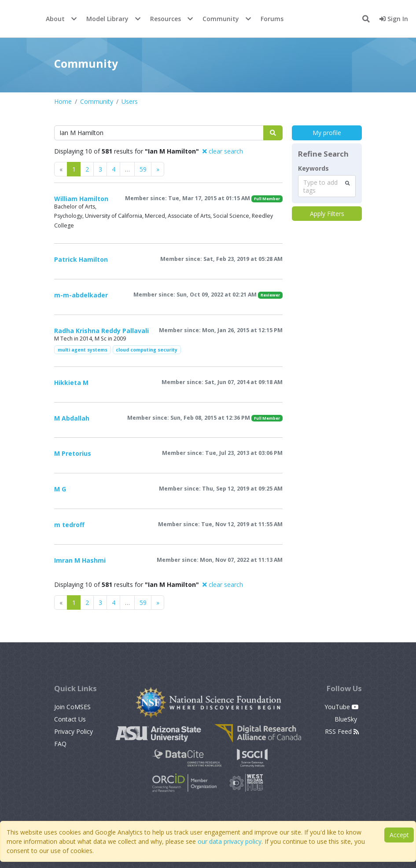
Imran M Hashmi (80, 560)
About (55, 19)
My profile (327, 133)
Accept (399, 835)
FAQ (60, 744)
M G (60, 489)
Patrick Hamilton (81, 259)
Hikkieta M (71, 383)
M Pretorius (73, 453)
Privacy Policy (74, 731)
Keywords (313, 168)
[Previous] (158, 169)
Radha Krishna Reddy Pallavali (101, 331)
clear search (223, 151)
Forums (272, 19)
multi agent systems (83, 350)
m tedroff (69, 525)
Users (130, 101)
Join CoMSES (72, 707)
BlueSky (347, 719)
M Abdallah (72, 418)
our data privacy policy (230, 841)
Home (63, 101)
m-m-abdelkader (81, 295)
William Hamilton (81, 199)
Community (221, 19)
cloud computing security (147, 350)
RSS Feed (342, 731)
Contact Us (70, 719)
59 (143, 169)
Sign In (394, 19)
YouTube (342, 707)
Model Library (107, 19)
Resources (166, 19)
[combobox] (327, 186)
